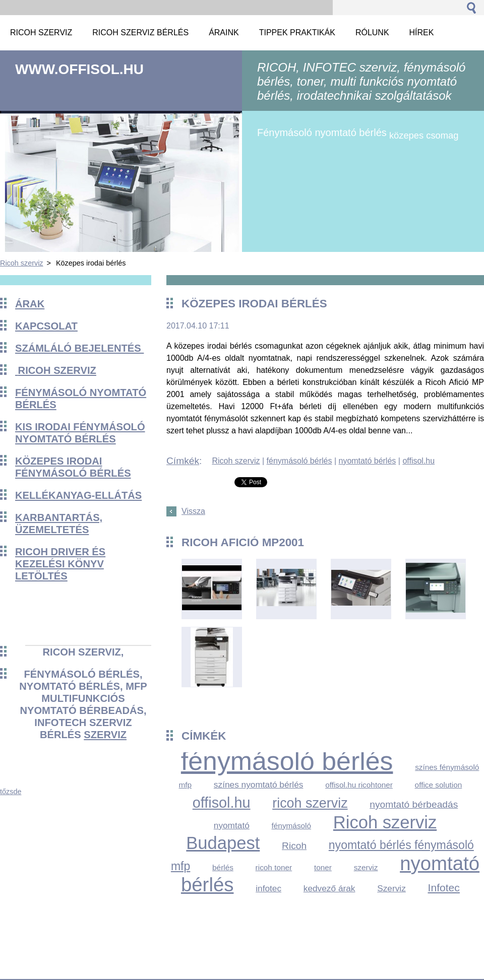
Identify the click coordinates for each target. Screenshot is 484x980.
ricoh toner (274, 867)
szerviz (105, 735)
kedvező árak (329, 888)
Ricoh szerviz (22, 263)
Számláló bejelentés (79, 348)
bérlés (223, 867)
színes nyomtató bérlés (259, 785)
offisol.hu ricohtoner (359, 785)
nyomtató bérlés (367, 461)
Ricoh (294, 846)
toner (323, 867)
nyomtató (232, 825)
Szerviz (391, 888)
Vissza (193, 511)
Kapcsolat (46, 326)
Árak (30, 304)
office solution (439, 785)
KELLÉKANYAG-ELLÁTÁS (78, 495)
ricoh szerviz (310, 803)
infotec (268, 888)
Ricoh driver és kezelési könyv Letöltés (60, 564)
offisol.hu (418, 461)
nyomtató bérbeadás (414, 804)
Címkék (183, 461)
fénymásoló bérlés (299, 461)
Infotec (444, 888)
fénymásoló (292, 826)
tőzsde (11, 792)
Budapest (223, 843)
